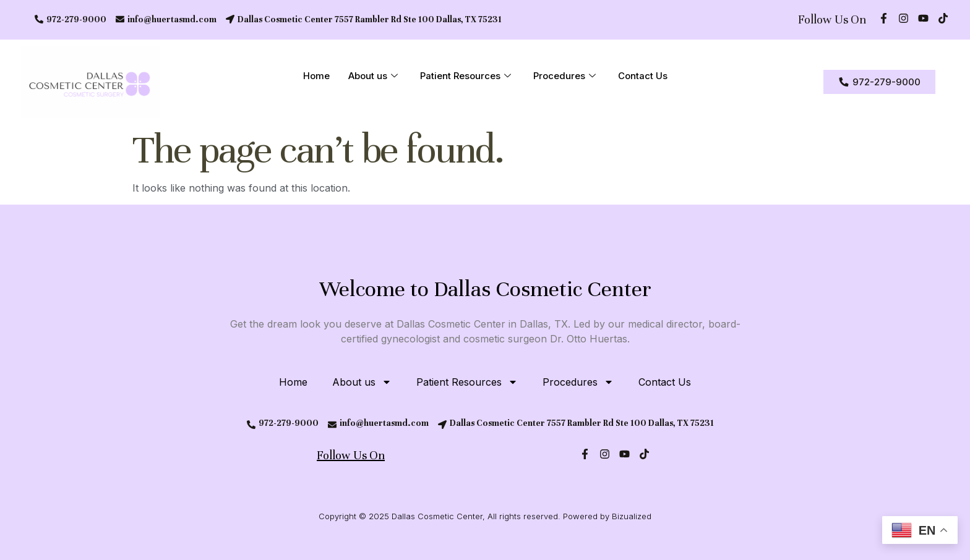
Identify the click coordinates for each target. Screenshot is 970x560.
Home (316, 76)
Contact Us (643, 76)
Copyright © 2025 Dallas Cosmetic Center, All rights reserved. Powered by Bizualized (485, 516)
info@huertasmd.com (172, 19)
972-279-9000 (76, 19)
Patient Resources (466, 77)
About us (373, 77)
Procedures (564, 77)
